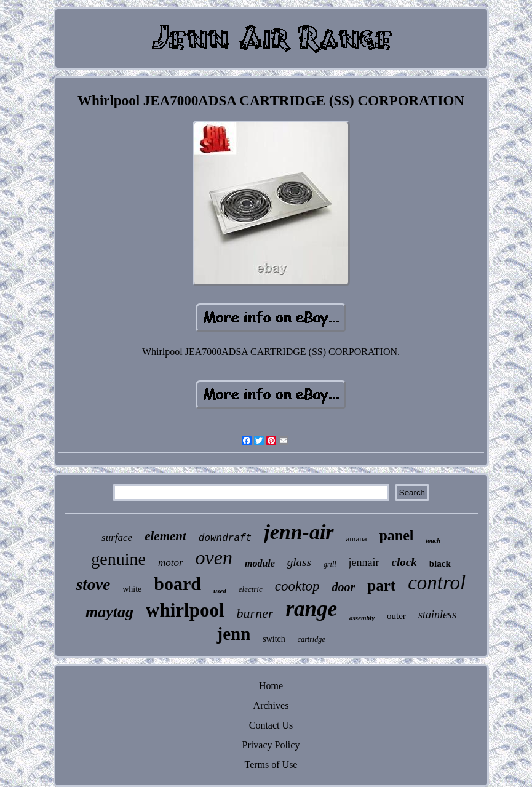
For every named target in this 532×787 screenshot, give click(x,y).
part (381, 585)
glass (299, 562)
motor (171, 563)
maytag (109, 612)
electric (251, 589)
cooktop (297, 586)
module (260, 563)
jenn (233, 634)
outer (396, 616)
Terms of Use (271, 765)
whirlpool (185, 610)
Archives (271, 705)
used (220, 591)
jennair (364, 562)
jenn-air (299, 532)
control (437, 583)
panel (397, 535)
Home (271, 686)
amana (357, 539)
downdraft (225, 538)
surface (117, 537)
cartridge (312, 639)
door (344, 587)
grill (330, 564)
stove (93, 585)
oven (214, 557)
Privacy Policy (271, 745)
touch (433, 541)
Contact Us (271, 725)
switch (274, 639)
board (177, 584)
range (311, 609)
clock (404, 562)
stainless (437, 615)
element (165, 536)
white (132, 589)
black (440, 564)
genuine (118, 559)
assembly (362, 618)
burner (255, 613)
